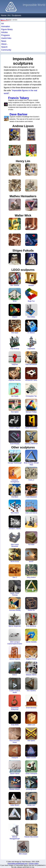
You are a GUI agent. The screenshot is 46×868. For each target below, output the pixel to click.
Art (9, 15)
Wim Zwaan (23, 848)
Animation (6, 26)
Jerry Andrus (31, 571)
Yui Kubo (31, 538)
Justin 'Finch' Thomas (15, 588)
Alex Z (15, 571)
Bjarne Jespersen (15, 620)
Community (6, 50)
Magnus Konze (31, 653)
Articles (4, 32)
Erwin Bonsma (31, 702)
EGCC (15, 669)
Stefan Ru (31, 604)
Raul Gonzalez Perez (15, 735)
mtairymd (15, 751)
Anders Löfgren (15, 422)
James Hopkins (15, 653)
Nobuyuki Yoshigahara (15, 475)
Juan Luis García (31, 507)
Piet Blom (15, 491)
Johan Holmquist (31, 767)
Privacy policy (34, 863)
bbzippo (31, 279)
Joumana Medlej (15, 604)
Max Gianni (15, 507)
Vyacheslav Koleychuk (15, 702)
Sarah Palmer (15, 767)
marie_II (31, 474)
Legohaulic (31, 342)
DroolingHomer (31, 783)
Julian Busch (15, 799)
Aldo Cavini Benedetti (15, 539)
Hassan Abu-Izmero (31, 831)
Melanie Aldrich (31, 669)
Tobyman (15, 358)
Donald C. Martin (15, 522)
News (4, 41)
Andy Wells (15, 719)
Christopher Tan (31, 390)
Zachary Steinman (31, 437)
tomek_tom (31, 799)
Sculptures (17, 15)
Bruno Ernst (15, 555)
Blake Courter (31, 751)
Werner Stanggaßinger (15, 832)
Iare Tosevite (15, 279)
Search (4, 47)
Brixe (15, 295)
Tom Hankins (31, 684)
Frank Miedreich (31, 491)
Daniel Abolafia (31, 636)
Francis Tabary (19, 98)
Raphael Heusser (15, 374)
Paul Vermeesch (31, 358)
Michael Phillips (31, 406)
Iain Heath (15, 390)
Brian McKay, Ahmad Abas (31, 458)
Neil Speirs (31, 734)
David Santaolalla (31, 422)
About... (5, 44)
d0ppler (15, 311)
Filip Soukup (15, 342)
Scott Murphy (15, 437)
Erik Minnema (31, 620)
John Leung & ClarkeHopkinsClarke (15, 637)
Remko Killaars (15, 783)
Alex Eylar (15, 327)
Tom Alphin (15, 406)
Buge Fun (31, 295)
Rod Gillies (31, 311)
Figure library (7, 29)
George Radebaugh (15, 457)
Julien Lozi (31, 719)
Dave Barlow (18, 114)
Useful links (6, 38)
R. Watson (31, 327)
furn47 (31, 555)
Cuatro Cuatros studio (15, 685)
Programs (5, 35)
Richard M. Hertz (31, 374)
